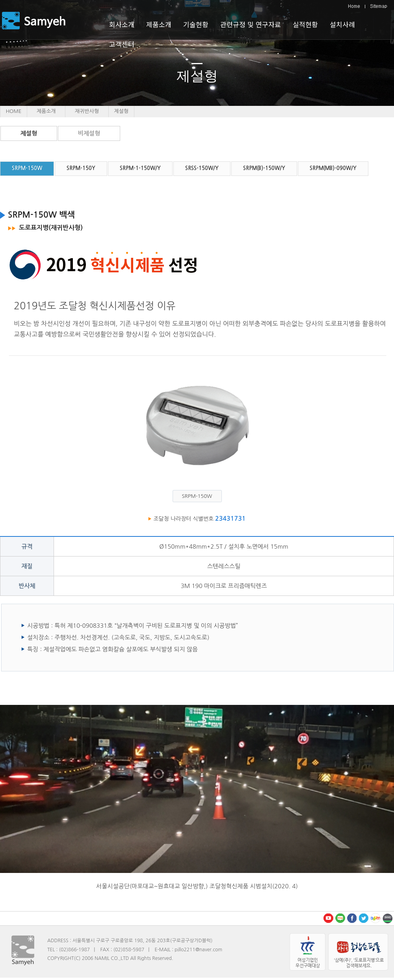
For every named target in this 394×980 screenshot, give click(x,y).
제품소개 (46, 111)
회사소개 (122, 24)
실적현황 (305, 24)
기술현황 (196, 24)
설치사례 (342, 24)
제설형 (29, 133)
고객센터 (122, 44)
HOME (14, 111)
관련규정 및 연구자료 (251, 24)
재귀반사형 (87, 111)
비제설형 (89, 133)
